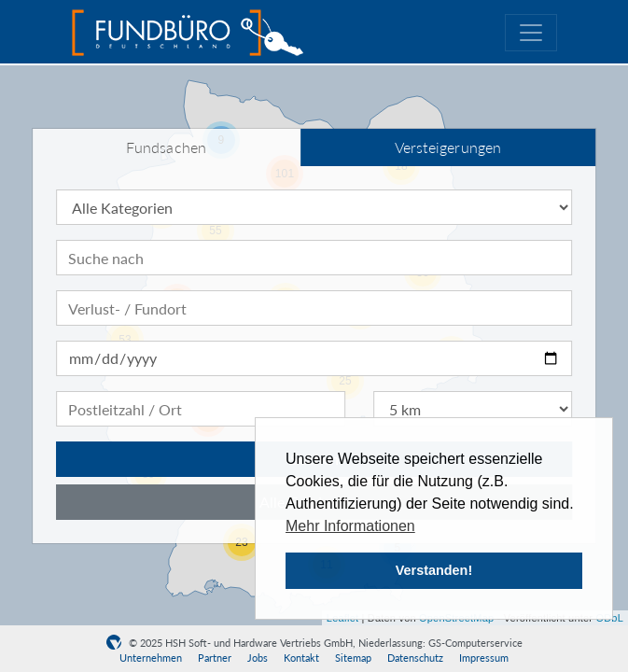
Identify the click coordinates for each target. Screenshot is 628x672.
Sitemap (353, 658)
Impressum (484, 658)
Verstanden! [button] (434, 570)
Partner (215, 658)
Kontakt (301, 658)
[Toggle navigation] (531, 33)
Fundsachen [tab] (166, 147)
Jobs (258, 658)
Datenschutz (415, 658)
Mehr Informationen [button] (350, 526)
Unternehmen (151, 658)
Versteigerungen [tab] (448, 147)
